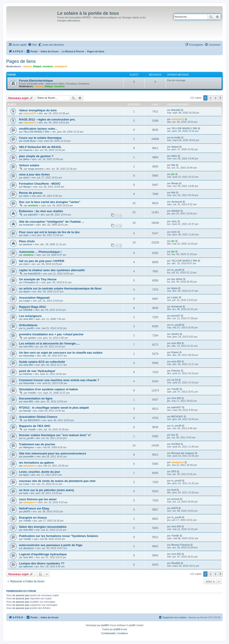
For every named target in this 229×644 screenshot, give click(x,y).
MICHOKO (34, 420)
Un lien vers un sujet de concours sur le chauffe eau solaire (61, 353)
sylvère (32, 338)
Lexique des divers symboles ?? (42, 563)
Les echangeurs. (31, 316)
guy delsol (177, 279)
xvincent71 (30, 113)
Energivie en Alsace (33, 518)
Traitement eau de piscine (37, 444)
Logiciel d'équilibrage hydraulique (43, 554)
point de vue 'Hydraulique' (37, 371)
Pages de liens (21, 61)
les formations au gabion (36, 463)
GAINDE (28, 310)
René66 (176, 563)
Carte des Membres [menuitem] (53, 45)
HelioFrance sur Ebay (34, 508)
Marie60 (176, 110)
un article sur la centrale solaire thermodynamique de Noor (60, 288)
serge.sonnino (36, 169)
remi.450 (28, 319)
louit (25, 493)
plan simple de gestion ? (36, 156)
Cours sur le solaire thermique (40, 138)
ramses (28, 66)
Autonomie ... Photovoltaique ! (40, 252)
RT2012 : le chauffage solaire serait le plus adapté (54, 408)
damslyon (29, 548)
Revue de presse (31, 193)
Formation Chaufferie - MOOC (40, 184)
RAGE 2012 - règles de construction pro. (47, 119)
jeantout (28, 244)
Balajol (37, 66)
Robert (175, 352)
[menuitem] (32, 45)
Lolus (26, 484)
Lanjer (27, 301)
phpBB (104, 625)
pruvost (175, 499)
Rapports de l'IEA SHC (35, 426)
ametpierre (61, 66)
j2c (173, 174)
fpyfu (26, 475)
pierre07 (176, 316)
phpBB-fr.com (120, 629)
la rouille (176, 137)
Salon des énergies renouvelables (43, 527)
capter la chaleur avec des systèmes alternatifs (52, 270)
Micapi (27, 187)
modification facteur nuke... (38, 129)
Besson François (180, 545)
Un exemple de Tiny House (38, 279)
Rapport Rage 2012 (32, 307)
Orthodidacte (28, 325)
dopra (26, 291)
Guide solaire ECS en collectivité (42, 362)
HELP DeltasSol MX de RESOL (40, 147)
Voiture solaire (29, 165)
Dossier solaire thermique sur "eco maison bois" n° (55, 435)
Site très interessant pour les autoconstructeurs (53, 453)
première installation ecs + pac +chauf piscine (51, 334)
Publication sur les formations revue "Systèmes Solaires (59, 536)
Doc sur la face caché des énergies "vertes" (50, 202)
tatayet (175, 147)
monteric (48, 66)
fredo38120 (34, 274)
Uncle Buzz (30, 141)
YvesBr (32, 393)
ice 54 (175, 380)
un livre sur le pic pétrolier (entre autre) (47, 490)
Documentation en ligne (36, 398)
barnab (27, 411)
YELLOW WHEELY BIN (36, 132)
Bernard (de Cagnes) (183, 453)
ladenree (28, 566)
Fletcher (28, 374)
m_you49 (176, 270)
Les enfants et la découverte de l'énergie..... (49, 343)
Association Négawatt (34, 298)
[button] (221, 98)
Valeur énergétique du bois (38, 110)
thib (173, 165)
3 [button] (215, 98)
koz (173, 435)
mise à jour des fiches (34, 174)
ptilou (26, 159)
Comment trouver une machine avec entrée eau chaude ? (59, 380)
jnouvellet (28, 456)
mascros (28, 150)
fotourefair (29, 356)
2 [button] (210, 98)
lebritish (176, 211)
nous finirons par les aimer (38, 499)
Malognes (29, 447)
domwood (177, 202)
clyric (26, 177)
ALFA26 (176, 444)
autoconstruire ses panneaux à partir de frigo (51, 545)
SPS (174, 471)
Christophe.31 (31, 282)
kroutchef (28, 225)
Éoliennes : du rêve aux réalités (41, 211)
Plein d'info (27, 241)
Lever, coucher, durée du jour (40, 472)
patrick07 (33, 215)
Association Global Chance (38, 417)
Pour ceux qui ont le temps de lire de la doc (49, 232)
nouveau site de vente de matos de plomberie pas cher (57, 481)
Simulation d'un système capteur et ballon (49, 389)
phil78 (27, 511)
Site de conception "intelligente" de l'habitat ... (51, 222)
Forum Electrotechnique (36, 81)
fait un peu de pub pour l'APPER (42, 261)
